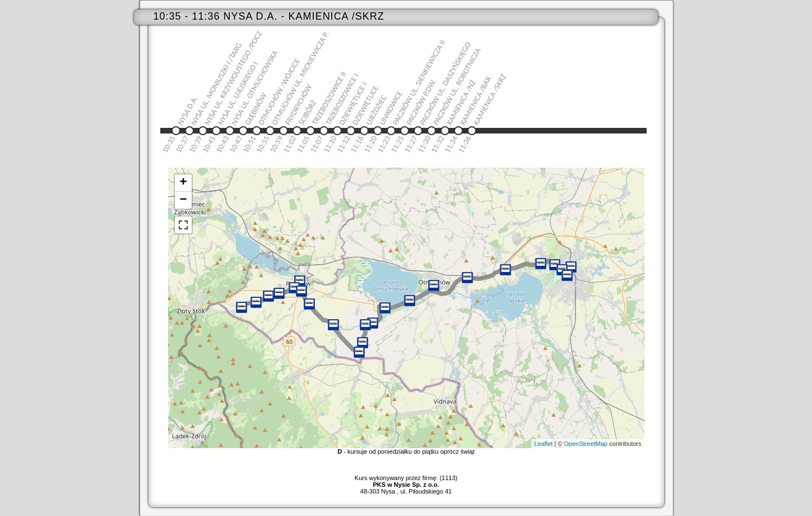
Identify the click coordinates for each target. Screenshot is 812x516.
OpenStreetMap (586, 444)
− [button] (183, 200)
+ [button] (183, 183)
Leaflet (543, 444)
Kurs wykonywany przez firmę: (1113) (406, 481)
